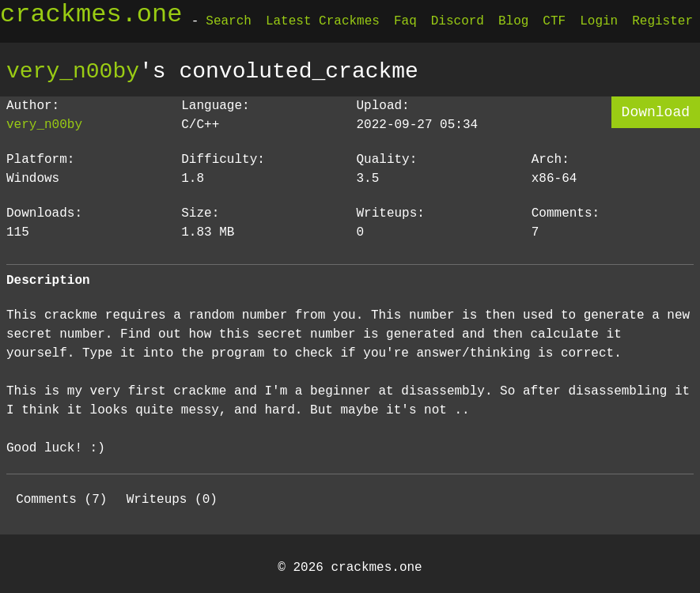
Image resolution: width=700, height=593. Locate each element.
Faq (405, 21)
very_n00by (73, 71)
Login (599, 21)
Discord (458, 21)
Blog (513, 21)
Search (229, 21)
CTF (554, 21)
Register (662, 21)
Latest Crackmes (323, 21)
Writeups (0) (172, 500)
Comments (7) (61, 500)
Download (656, 112)
